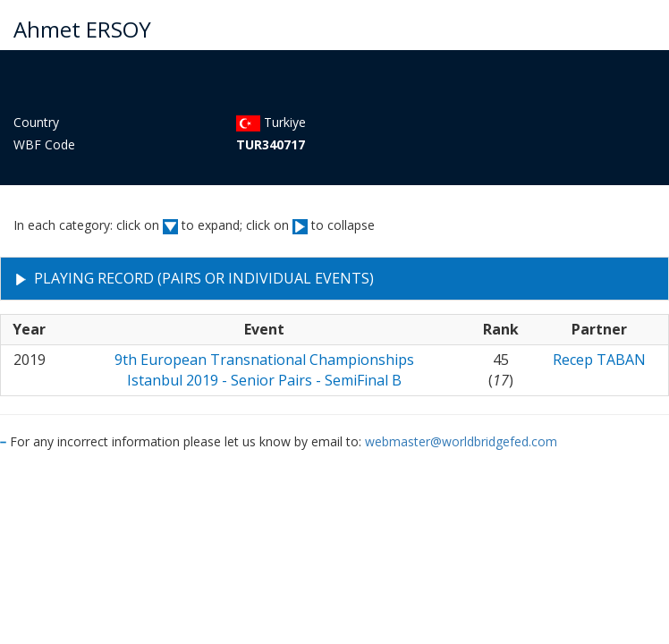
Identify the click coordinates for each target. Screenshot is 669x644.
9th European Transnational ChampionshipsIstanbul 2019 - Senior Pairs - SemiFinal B (264, 370)
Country (36, 122)
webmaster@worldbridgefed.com (461, 441)
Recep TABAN (599, 360)
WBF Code (44, 144)
